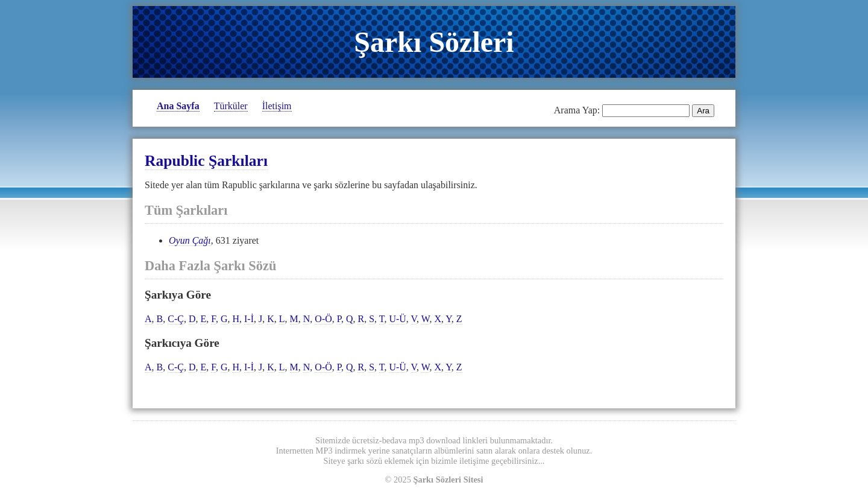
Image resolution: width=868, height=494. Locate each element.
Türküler (231, 106)
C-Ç (176, 319)
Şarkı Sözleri (434, 42)
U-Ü (397, 319)
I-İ (249, 319)
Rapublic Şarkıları (206, 161)
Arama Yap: (577, 110)
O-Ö (323, 319)
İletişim (277, 106)
